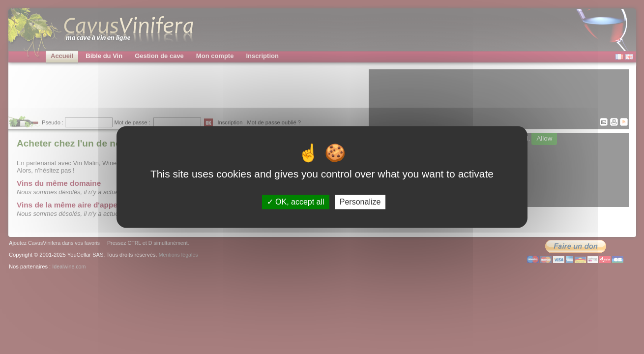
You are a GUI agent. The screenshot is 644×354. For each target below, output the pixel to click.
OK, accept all (296, 202)
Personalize (360, 202)
